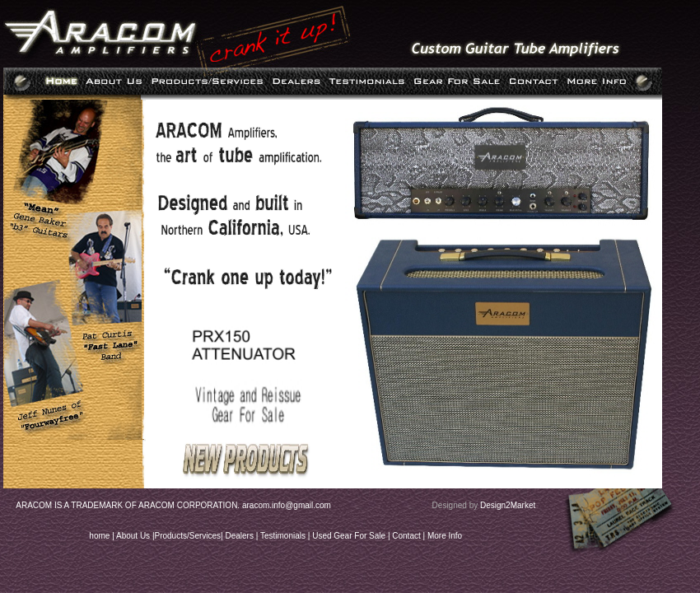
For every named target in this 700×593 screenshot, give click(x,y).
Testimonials (283, 536)
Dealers (239, 536)
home (99, 536)
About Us (133, 536)
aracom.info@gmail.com (287, 505)
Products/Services (188, 536)
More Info (445, 536)
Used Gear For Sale (349, 536)
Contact (406, 536)
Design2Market (508, 505)
